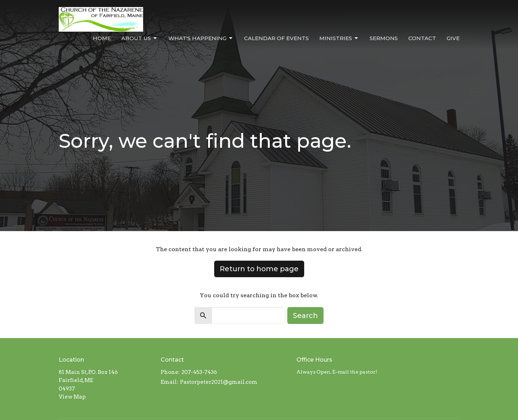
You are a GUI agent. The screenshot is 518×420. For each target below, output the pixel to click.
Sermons (384, 38)
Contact (422, 38)
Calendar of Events (276, 38)
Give (453, 38)
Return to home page (259, 269)
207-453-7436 (199, 372)
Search (305, 316)
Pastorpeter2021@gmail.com (219, 382)
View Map (72, 397)
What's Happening (201, 38)
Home (102, 38)
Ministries (339, 38)
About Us (140, 38)
